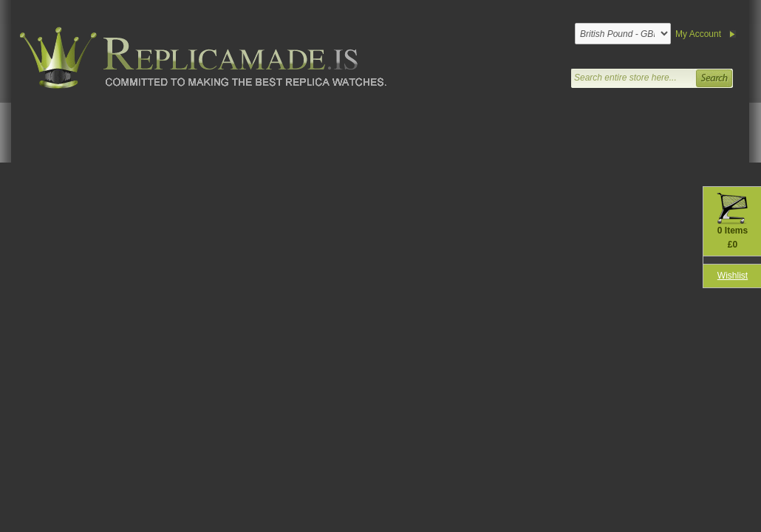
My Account (698, 34)
